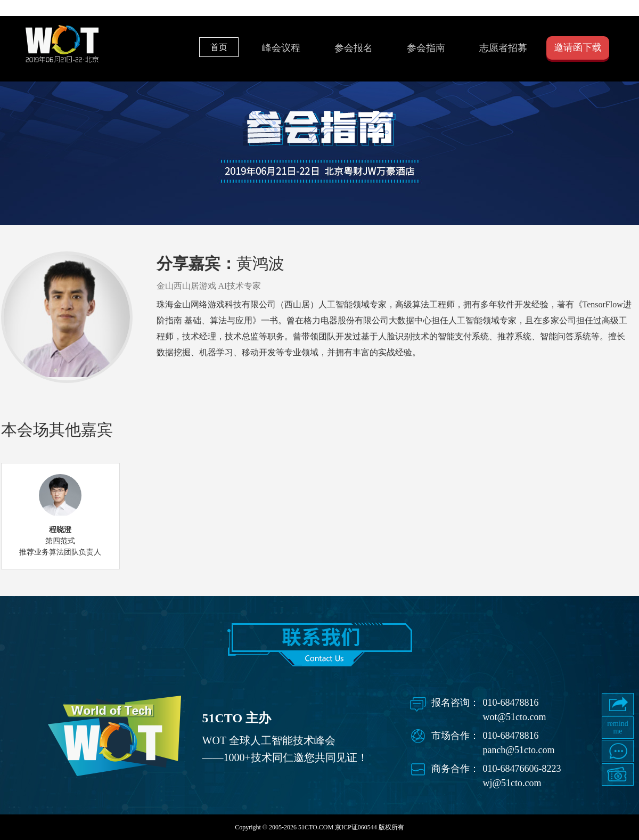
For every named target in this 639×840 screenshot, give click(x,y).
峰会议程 (281, 48)
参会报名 (354, 48)
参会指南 (426, 48)
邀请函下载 (578, 47)
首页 (219, 47)
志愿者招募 (503, 48)
